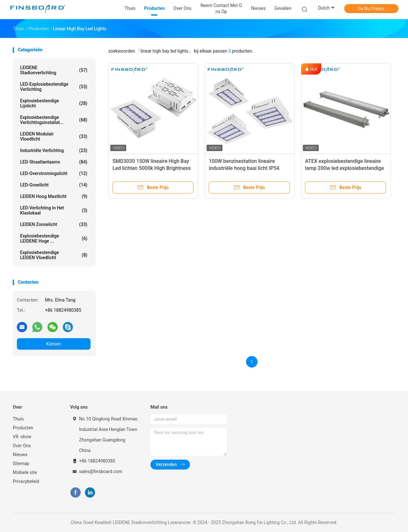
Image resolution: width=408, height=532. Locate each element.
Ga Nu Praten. (371, 9)
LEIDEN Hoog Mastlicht (54, 196)
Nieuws (20, 455)
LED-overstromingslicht (54, 173)
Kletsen (54, 344)
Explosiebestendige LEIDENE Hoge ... (54, 238)
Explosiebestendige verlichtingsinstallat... (54, 120)
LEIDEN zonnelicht (54, 224)
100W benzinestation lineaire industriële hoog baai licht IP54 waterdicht (244, 168)
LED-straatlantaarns (54, 162)
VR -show (22, 437)
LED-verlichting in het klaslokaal (54, 210)
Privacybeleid (26, 481)
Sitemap (21, 463)
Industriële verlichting (54, 150)
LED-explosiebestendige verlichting (54, 87)
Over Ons (22, 446)
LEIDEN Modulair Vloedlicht (54, 136)
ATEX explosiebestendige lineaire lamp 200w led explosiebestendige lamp (344, 168)
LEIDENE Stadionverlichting (54, 70)
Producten (23, 428)
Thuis (18, 419)
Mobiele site (25, 472)
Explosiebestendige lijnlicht (54, 103)
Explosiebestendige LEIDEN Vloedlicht (54, 255)
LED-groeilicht (54, 185)
